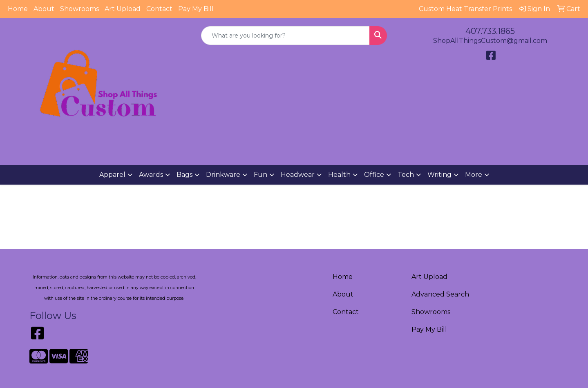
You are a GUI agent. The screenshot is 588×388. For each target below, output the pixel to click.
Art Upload (123, 9)
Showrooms (79, 9)
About (44, 9)
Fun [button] (260, 175)
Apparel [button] (112, 175)
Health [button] (339, 175)
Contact (159, 9)
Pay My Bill (196, 9)
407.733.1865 (490, 31)
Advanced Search (440, 294)
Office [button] (374, 175)
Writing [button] (439, 175)
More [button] (474, 175)
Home (18, 9)
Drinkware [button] (223, 175)
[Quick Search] (286, 36)
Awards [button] (151, 175)
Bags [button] (184, 175)
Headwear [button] (298, 175)
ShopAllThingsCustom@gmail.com (490, 41)
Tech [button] (406, 175)
